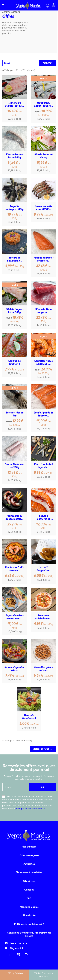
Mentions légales (29, 907)
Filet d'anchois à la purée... (44, 466)
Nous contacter (19, 943)
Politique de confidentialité (29, 924)
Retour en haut (43, 749)
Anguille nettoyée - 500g (15, 208)
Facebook (10, 954)
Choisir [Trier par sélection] (19, 63)
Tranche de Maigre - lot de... (15, 104)
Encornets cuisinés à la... (44, 617)
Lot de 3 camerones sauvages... (44, 517)
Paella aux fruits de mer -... (15, 569)
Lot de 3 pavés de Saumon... (44, 414)
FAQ (29, 898)
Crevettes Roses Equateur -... (44, 362)
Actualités (29, 864)
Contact (29, 890)
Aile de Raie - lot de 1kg (44, 156)
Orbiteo (19, 973)
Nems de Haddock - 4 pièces (29, 717)
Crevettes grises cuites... (44, 669)
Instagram (27, 954)
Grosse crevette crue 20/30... (44, 208)
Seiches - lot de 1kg (15, 414)
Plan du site (29, 915)
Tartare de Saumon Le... (14, 259)
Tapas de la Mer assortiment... (15, 617)
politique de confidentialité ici (30, 809)
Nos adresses (29, 847)
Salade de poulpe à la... (14, 669)
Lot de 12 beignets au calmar (44, 569)
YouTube (18, 954)
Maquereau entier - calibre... (44, 104)
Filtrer (47, 63)
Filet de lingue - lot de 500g (15, 311)
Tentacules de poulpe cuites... (14, 517)
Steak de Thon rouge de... (44, 311)
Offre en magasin (29, 855)
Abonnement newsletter (29, 872)
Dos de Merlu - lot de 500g (15, 466)
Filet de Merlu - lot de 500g (15, 156)
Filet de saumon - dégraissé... (44, 259)
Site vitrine (29, 881)
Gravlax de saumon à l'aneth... (15, 362)
